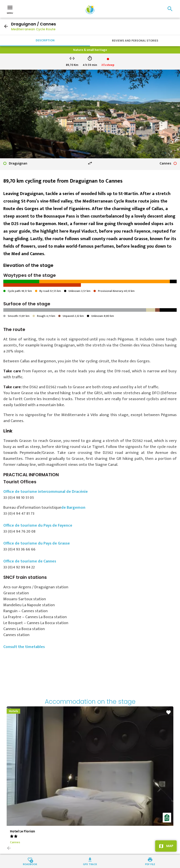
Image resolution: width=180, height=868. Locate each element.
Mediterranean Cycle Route (33, 29)
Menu (10, 9)
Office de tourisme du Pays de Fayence (38, 526)
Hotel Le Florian (22, 831)
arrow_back (6, 26)
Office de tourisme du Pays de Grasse (37, 543)
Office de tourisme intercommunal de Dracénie (46, 492)
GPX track (90, 864)
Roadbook (30, 864)
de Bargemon (73, 508)
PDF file (150, 864)
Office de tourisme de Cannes (30, 561)
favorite (168, 712)
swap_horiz (90, 163)
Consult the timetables (24, 647)
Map (170, 846)
